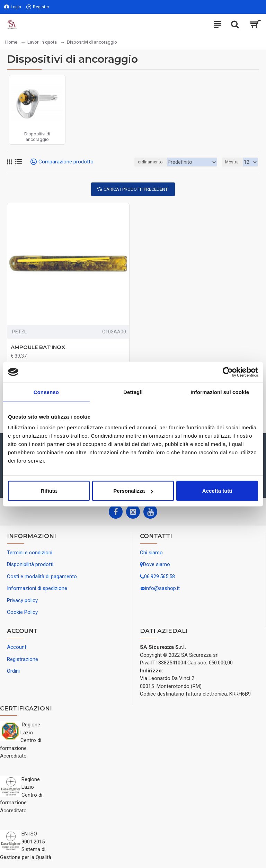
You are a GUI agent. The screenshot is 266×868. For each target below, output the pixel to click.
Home (11, 42)
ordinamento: (145, 162)
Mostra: (232, 162)
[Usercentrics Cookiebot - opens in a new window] (228, 372)
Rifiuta (49, 491)
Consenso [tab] (46, 392)
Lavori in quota (42, 42)
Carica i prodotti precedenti (136, 189)
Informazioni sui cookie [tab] (220, 392)
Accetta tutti (217, 491)
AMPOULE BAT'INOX (38, 347)
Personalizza (133, 491)
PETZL (19, 332)
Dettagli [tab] (133, 392)
